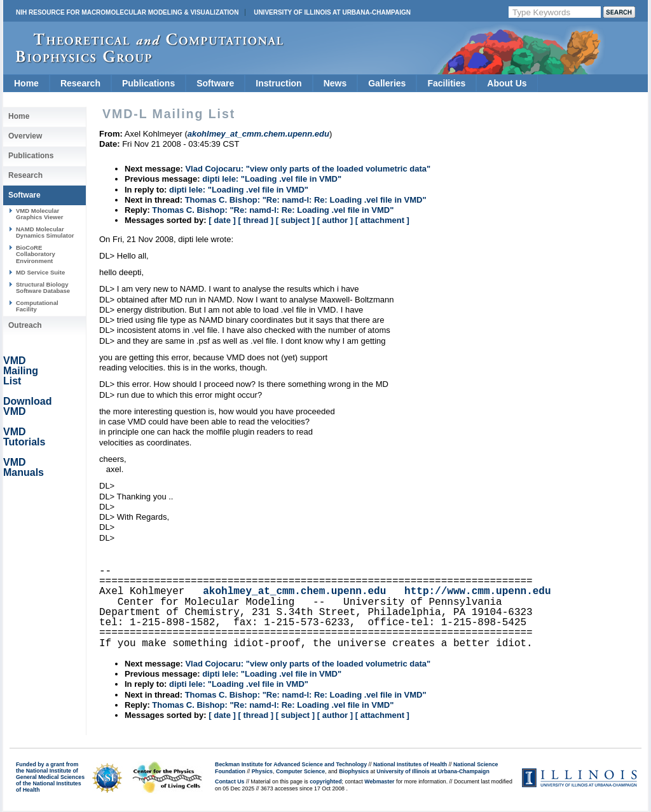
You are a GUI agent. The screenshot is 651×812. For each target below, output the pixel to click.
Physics (262, 771)
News (335, 83)
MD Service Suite (40, 272)
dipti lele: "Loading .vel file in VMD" (272, 179)
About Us (507, 83)
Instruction (278, 83)
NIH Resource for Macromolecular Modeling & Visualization (127, 12)
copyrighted (325, 782)
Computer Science (300, 771)
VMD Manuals (24, 467)
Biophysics (354, 771)
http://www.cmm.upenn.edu (477, 592)
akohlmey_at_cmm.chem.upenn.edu (294, 592)
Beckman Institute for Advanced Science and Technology (291, 764)
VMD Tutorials (24, 437)
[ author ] (335, 220)
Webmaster (379, 782)
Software (215, 83)
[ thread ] (256, 220)
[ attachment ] (382, 220)
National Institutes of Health (410, 764)
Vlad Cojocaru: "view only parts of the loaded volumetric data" (308, 169)
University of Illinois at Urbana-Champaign (332, 12)
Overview (25, 136)
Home (26, 83)
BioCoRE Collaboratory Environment (36, 254)
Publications (148, 83)
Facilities (446, 83)
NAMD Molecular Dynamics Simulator (45, 232)
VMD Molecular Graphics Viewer (39, 214)
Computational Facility (37, 306)
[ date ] (222, 220)
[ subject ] (295, 220)
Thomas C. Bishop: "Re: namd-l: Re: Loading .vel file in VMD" (306, 200)
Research (80, 83)
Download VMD (27, 406)
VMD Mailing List (21, 371)
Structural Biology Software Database (43, 288)
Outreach (25, 325)
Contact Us (230, 782)
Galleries (387, 83)
